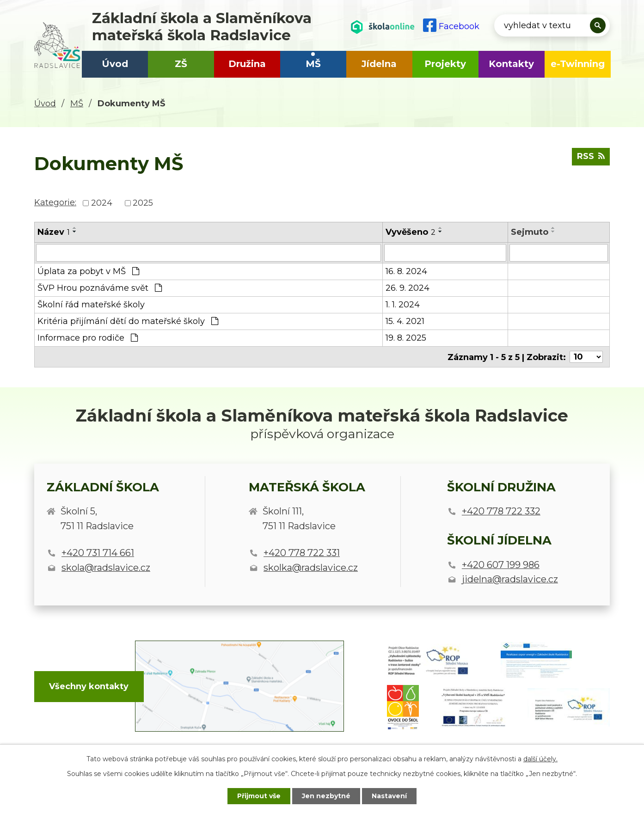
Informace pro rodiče (88, 338)
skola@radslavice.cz (106, 568)
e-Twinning (578, 64)
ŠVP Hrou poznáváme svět (100, 288)
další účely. (540, 759)
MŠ (313, 64)
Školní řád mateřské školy (91, 305)
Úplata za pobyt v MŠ (88, 271)
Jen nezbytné (326, 796)
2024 (102, 203)
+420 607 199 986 (501, 565)
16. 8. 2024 (406, 271)
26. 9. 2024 (408, 288)
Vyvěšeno (411, 232)
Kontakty (511, 64)
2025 (143, 203)
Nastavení (389, 796)
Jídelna (379, 64)
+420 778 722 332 (501, 511)
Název (54, 232)
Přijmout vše (259, 796)
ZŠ (181, 64)
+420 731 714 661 (98, 553)
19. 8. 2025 (406, 338)
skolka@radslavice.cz (311, 568)
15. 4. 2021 (405, 321)
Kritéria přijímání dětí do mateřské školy (128, 321)
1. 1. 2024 (403, 305)
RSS (591, 156)
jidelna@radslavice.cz (510, 579)
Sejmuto (530, 232)
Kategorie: (55, 202)
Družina (247, 64)
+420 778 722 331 (302, 553)
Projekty (445, 64)
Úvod (115, 64)
